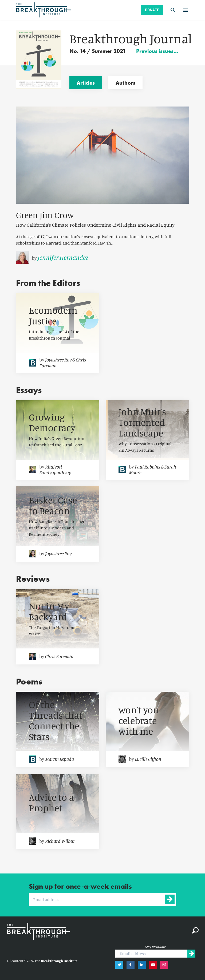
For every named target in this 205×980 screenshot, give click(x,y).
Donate (152, 10)
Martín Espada (60, 759)
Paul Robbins (147, 467)
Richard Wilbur (60, 841)
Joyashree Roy (58, 360)
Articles (86, 83)
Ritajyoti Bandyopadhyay (55, 470)
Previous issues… (157, 51)
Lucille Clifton (148, 759)
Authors (125, 83)
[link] (102, 257)
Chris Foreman (59, 656)
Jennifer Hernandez (63, 257)
